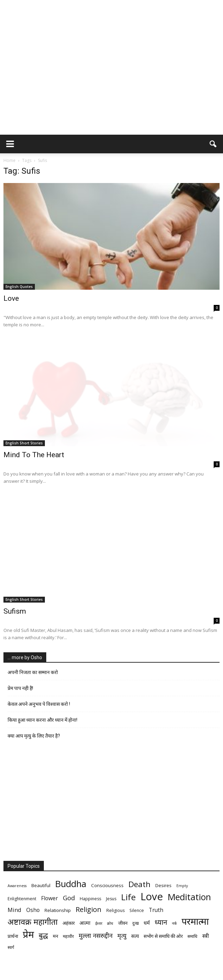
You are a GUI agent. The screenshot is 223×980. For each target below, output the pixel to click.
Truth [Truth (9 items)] (156, 910)
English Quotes (19, 287)
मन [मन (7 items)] (55, 936)
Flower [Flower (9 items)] (50, 898)
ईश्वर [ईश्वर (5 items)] (99, 923)
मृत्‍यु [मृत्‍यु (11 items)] (122, 936)
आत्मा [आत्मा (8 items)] (85, 923)
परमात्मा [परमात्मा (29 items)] (195, 921)
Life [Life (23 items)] (128, 897)
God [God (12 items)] (69, 898)
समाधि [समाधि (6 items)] (192, 936)
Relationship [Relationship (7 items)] (58, 910)
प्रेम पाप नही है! (20, 688)
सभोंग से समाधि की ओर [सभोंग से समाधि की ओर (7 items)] (163, 936)
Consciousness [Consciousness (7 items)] (107, 885)
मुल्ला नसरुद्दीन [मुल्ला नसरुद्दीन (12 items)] (96, 935)
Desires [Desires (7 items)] (163, 885)
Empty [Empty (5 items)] (182, 886)
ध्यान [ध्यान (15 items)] (161, 922)
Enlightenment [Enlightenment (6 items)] (22, 899)
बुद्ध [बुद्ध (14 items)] (43, 935)
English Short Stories (24, 443)
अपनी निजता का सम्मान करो (33, 672)
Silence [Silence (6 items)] (137, 910)
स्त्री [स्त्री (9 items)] (206, 936)
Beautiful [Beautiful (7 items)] (41, 885)
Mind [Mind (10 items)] (14, 910)
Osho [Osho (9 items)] (33, 910)
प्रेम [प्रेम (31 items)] (28, 934)
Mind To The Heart (34, 455)
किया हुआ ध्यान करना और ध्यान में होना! (42, 720)
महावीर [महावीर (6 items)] (68, 936)
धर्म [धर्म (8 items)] (147, 923)
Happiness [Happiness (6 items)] (90, 899)
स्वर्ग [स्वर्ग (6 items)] (11, 947)
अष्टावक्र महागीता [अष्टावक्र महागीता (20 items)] (33, 922)
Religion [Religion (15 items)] (89, 909)
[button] (213, 144)
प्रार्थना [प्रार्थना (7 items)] (13, 936)
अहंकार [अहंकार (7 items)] (69, 923)
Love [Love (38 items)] (152, 897)
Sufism (15, 611)
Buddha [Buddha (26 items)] (71, 884)
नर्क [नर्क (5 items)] (174, 923)
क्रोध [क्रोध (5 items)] (110, 923)
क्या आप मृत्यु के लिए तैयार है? (34, 736)
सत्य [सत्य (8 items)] (135, 936)
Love (11, 298)
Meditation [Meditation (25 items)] (189, 897)
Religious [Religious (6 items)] (115, 910)
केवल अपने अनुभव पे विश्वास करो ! (39, 704)
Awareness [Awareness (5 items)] (17, 886)
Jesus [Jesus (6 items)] (111, 899)
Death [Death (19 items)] (139, 884)
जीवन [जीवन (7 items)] (123, 923)
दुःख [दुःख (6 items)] (135, 923)
